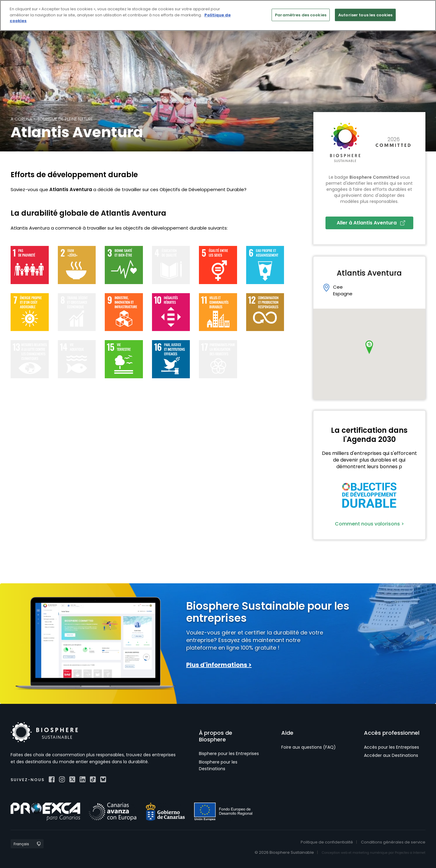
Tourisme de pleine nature (65, 119)
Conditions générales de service (393, 842)
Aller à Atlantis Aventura (371, 223)
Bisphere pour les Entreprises (229, 754)
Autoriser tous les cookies (365, 15)
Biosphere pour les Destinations (218, 765)
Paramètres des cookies (301, 15)
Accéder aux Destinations (391, 755)
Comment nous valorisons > (369, 524)
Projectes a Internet (410, 853)
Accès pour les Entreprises (391, 747)
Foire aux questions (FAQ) (309, 747)
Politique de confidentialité (327, 842)
